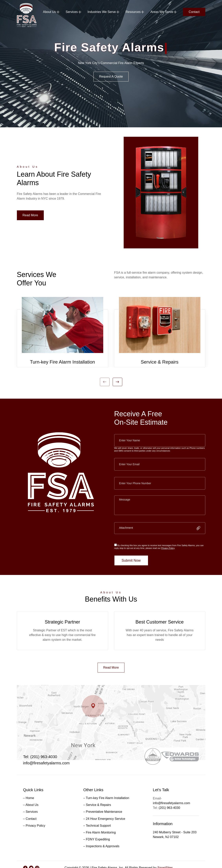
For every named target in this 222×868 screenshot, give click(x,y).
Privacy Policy (168, 548)
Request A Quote (111, 76)
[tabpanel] (63, 332)
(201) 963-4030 (169, 808)
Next (117, 382)
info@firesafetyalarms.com (46, 763)
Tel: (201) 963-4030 (40, 757)
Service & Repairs (160, 362)
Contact (194, 12)
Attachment (126, 528)
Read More (30, 215)
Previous (105, 382)
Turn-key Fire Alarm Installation (62, 362)
